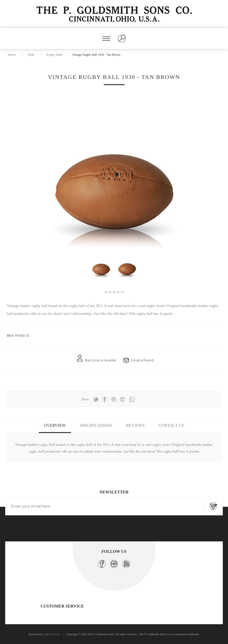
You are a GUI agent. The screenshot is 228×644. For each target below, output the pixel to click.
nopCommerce (52, 634)
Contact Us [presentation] (171, 425)
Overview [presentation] (55, 425)
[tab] (55, 426)
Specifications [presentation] (96, 425)
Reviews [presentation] (135, 425)
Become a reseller (101, 360)
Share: (85, 399)
